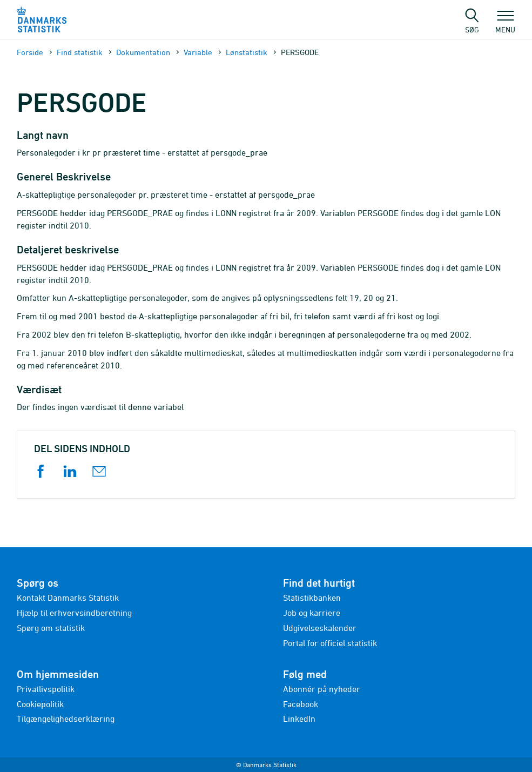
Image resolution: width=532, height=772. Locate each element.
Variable (198, 52)
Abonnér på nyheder (322, 689)
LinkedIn (299, 719)
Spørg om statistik (51, 628)
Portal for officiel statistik (330, 643)
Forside (30, 52)
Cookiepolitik (40, 704)
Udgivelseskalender (320, 628)
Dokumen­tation (143, 52)
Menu (505, 24)
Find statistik (80, 52)
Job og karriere (312, 613)
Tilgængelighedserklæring (66, 719)
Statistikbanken (312, 598)
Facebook (301, 704)
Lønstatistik (247, 52)
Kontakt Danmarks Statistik (68, 598)
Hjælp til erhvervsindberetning (74, 613)
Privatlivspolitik (46, 689)
